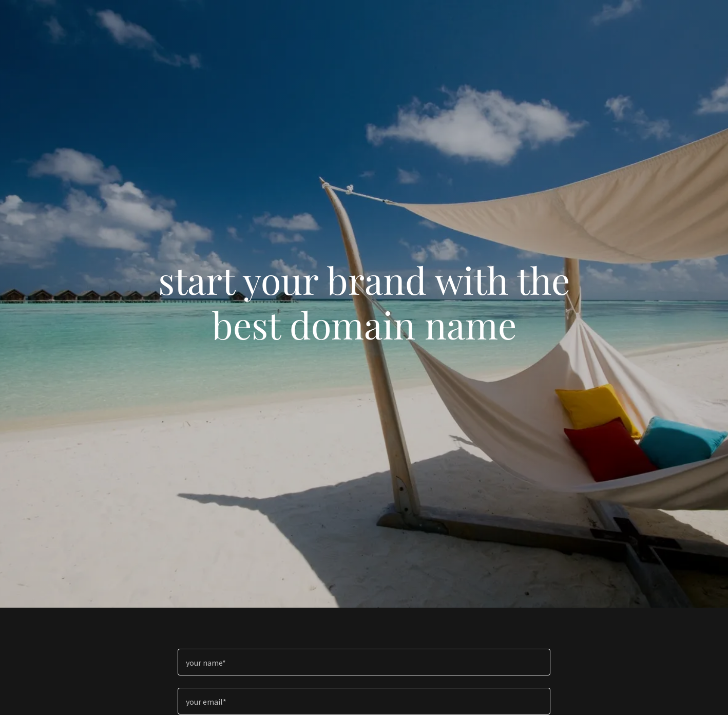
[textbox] (364, 662)
